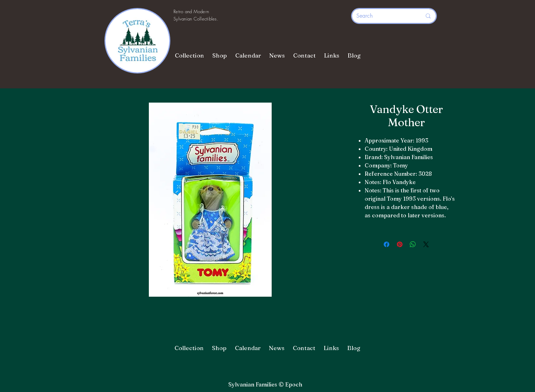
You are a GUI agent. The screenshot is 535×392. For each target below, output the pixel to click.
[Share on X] (426, 244)
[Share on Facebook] (387, 244)
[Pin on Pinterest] (400, 244)
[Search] (384, 16)
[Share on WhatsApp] (413, 244)
